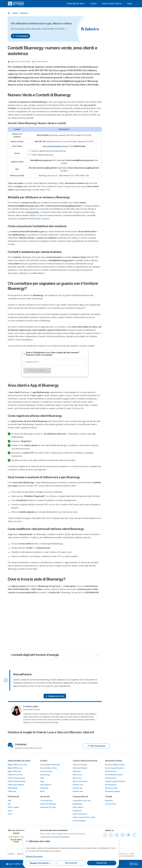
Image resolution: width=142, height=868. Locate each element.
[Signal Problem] (55, 696)
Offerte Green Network (16, 785)
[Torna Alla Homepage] (9, 13)
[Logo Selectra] (16, 4)
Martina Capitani (32, 706)
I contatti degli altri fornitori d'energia (35, 655)
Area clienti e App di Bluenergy (118, 69)
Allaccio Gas (77, 778)
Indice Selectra (78, 807)
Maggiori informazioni (40, 863)
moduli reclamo (32, 212)
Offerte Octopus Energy (16, 778)
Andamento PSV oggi (48, 807)
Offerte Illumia (13, 788)
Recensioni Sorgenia (113, 791)
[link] (16, 836)
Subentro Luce (78, 785)
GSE (9, 804)
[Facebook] (105, 835)
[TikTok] (134, 835)
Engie (42, 781)
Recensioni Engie (111, 788)
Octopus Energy (46, 771)
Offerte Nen (12, 791)
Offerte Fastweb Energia (16, 781)
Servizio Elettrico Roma (48, 768)
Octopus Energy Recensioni (115, 781)
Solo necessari (71, 863)
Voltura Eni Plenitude (80, 768)
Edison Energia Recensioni (115, 768)
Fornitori (94, 4)
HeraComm (44, 788)
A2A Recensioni (111, 771)
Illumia (42, 791)
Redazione (109, 801)
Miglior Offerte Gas (14, 771)
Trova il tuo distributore (37, 370)
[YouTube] (128, 835)
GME (9, 801)
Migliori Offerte (120, 43)
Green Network (46, 785)
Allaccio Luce (77, 775)
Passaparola (77, 811)
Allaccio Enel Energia (80, 781)
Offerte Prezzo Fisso (15, 775)
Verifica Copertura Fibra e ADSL (84, 817)
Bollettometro (77, 804)
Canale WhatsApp (79, 821)
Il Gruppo (11, 854)
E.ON (42, 778)
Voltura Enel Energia (80, 765)
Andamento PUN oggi (48, 804)
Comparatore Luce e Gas (82, 801)
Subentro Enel (78, 791)
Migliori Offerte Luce (15, 768)
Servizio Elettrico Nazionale (50, 765)
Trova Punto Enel (46, 801)
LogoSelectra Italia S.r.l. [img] (9, 864)
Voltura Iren (77, 771)
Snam (10, 811)
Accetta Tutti (102, 863)
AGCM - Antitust (13, 807)
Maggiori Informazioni (34, 856)
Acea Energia (45, 775)
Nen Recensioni (111, 785)
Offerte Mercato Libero (76, 4)
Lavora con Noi (111, 804)
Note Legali (21, 854)
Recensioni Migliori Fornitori (115, 765)
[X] (111, 835)
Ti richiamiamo (20, 36)
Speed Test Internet (80, 814)
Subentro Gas (78, 788)
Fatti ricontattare (96, 746)
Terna (10, 814)
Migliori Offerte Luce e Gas (17, 765)
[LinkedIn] (117, 835)
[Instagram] (123, 835)
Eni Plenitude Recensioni (114, 775)
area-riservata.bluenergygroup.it (55, 146)
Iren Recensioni (111, 778)
